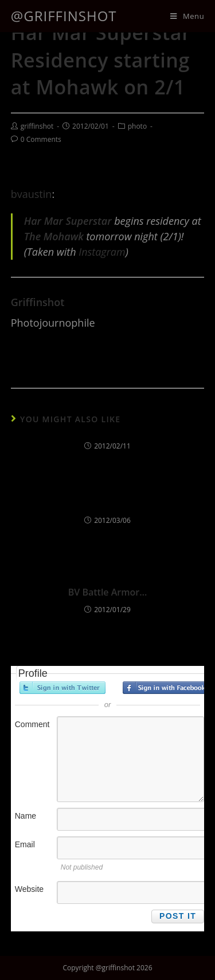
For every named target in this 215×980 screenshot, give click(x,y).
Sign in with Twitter (62, 688)
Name (26, 816)
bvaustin (32, 194)
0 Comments (41, 139)
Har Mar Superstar (68, 221)
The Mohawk (54, 236)
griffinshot (37, 126)
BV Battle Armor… (107, 592)
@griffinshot (64, 16)
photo (137, 126)
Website (29, 889)
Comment (32, 724)
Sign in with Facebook (166, 688)
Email (25, 844)
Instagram (102, 252)
